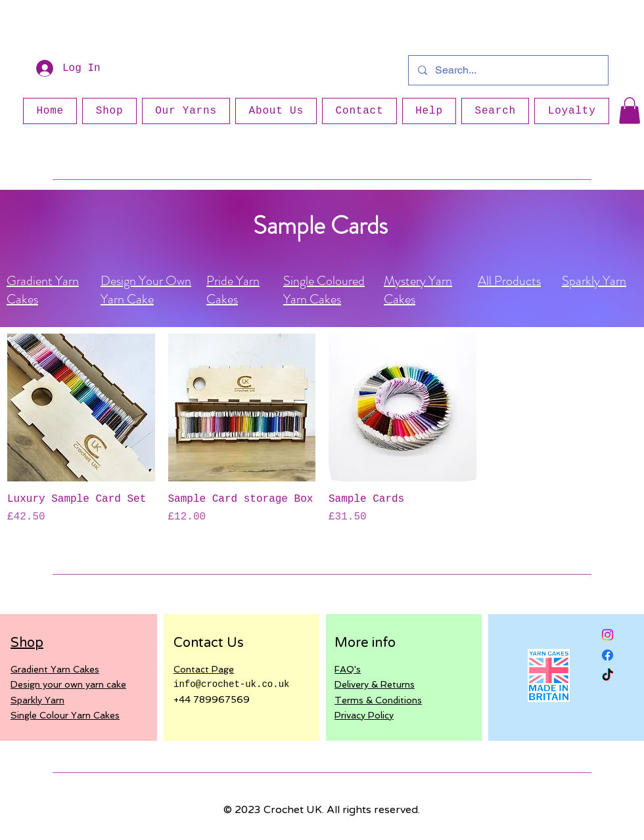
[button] (630, 111)
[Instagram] (608, 635)
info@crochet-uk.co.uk (231, 684)
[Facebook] (608, 655)
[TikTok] (608, 675)
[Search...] (508, 70)
